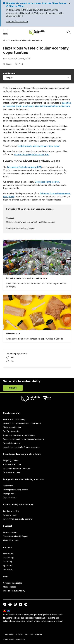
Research (8, 526)
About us (7, 547)
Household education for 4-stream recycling (21, 447)
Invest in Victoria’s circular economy (18, 519)
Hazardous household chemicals (17, 468)
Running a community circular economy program (23, 439)
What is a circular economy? (15, 419)
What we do (8, 554)
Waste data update (11, 540)
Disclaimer (19, 634)
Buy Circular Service (11, 431)
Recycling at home (11, 460)
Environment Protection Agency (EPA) (24, 167)
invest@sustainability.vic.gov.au (21, 228)
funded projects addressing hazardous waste (39, 146)
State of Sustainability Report (15, 536)
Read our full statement (17, 22)
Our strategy (8, 558)
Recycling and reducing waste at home (22, 454)
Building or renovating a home (16, 490)
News (6, 577)
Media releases (9, 587)
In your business (10, 498)
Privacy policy (8, 634)
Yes (10, 357)
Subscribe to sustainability (14, 591)
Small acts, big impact (12, 472)
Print (19, 64)
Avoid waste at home (12, 464)
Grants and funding (11, 511)
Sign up (13, 388)
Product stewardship (12, 443)
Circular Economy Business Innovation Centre (22, 423)
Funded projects (10, 515)
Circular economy (12, 413)
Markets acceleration (12, 427)
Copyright (39, 634)
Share (7, 64)
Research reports (10, 532)
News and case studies (13, 583)
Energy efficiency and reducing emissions (23, 479)
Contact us (8, 569)
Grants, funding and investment (18, 505)
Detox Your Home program (47, 182)
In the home (8, 486)
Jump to (37, 77)
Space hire (8, 566)
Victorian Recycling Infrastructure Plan (32, 154)
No (10, 361)
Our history (8, 562)
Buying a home (9, 494)
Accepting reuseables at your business (19, 435)
